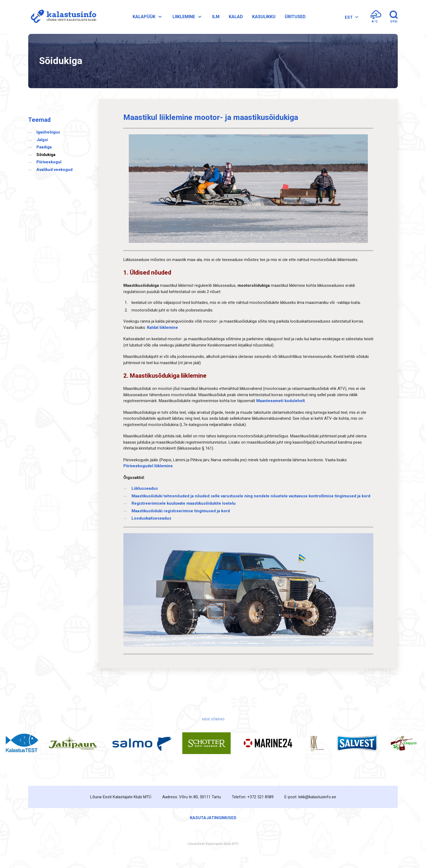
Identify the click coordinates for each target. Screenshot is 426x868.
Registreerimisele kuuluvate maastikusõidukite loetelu (184, 503)
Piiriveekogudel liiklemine (148, 466)
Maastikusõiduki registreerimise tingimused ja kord (181, 511)
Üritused (295, 17)
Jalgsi (42, 140)
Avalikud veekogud (54, 170)
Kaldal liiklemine (162, 328)
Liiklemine (188, 17)
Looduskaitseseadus (151, 518)
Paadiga (44, 147)
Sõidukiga (46, 155)
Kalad (236, 17)
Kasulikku (264, 17)
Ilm (216, 17)
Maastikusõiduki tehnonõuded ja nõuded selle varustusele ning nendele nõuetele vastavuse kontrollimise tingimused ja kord (251, 496)
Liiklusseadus (145, 488)
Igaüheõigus (48, 132)
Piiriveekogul (49, 162)
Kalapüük (148, 17)
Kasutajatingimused (213, 818)
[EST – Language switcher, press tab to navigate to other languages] (351, 18)
